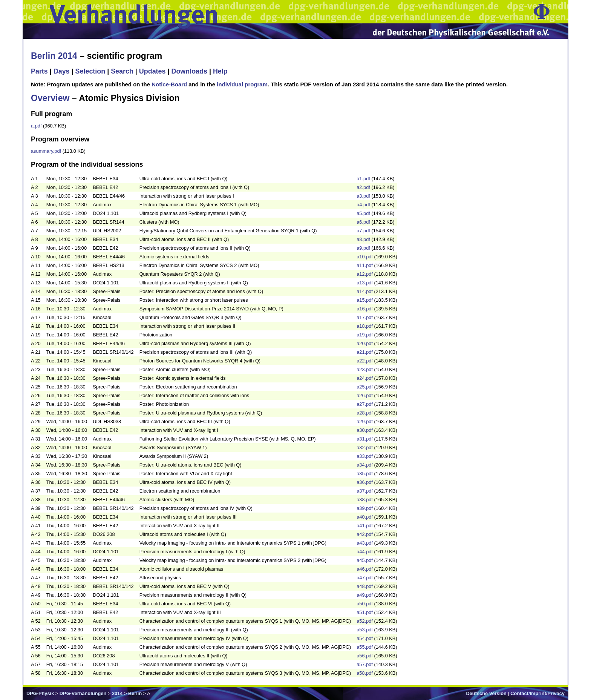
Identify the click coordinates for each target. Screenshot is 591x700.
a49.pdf (365, 595)
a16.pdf (365, 309)
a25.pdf (365, 387)
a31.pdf (365, 439)
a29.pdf (365, 421)
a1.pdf (363, 179)
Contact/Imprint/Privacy (537, 693)
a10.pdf (365, 257)
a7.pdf (363, 231)
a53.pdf (365, 630)
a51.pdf (365, 612)
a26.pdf (365, 395)
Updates (152, 71)
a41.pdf (365, 526)
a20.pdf (365, 343)
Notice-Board (169, 84)
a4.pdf (363, 205)
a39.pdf (365, 508)
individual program (242, 84)
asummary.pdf (46, 151)
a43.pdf (365, 543)
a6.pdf (363, 222)
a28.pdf (365, 413)
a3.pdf (363, 196)
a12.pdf (365, 274)
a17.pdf (365, 317)
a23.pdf (365, 369)
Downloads (189, 71)
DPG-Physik (40, 693)
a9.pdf (363, 248)
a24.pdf (365, 378)
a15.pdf (365, 300)
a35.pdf (365, 474)
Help (220, 71)
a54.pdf (365, 638)
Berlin (135, 693)
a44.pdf (365, 552)
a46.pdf (365, 569)
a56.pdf (365, 656)
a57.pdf (365, 664)
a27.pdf (365, 404)
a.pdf (36, 126)
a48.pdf (365, 586)
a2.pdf (363, 187)
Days (62, 71)
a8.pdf (363, 239)
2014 (117, 693)
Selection (90, 71)
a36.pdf (365, 482)
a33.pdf (365, 456)
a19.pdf (365, 335)
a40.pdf (365, 517)
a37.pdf (365, 491)
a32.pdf (365, 447)
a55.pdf (365, 647)
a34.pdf (365, 465)
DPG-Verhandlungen (83, 693)
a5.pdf (363, 213)
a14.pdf (365, 291)
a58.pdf (365, 673)
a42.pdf (365, 534)
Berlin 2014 (54, 56)
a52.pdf (365, 621)
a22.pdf (365, 361)
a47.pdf (365, 578)
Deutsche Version (486, 693)
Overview (50, 98)
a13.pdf (365, 283)
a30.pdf (365, 430)
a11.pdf (365, 265)
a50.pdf (365, 604)
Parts (39, 71)
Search (122, 71)
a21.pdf (365, 352)
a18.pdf (365, 326)
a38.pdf (365, 500)
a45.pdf (365, 560)
